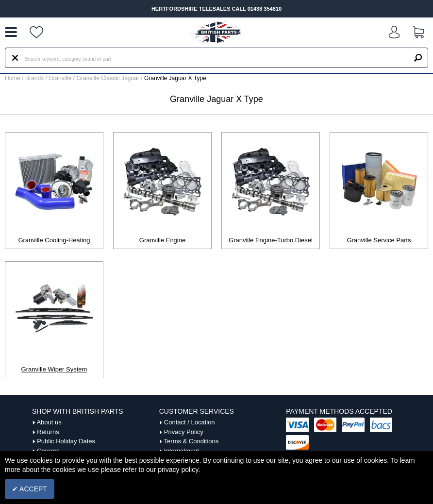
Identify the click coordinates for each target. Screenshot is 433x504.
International (182, 451)
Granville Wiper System (54, 369)
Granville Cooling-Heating (54, 240)
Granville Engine (162, 240)
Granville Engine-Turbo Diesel (271, 240)
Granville (61, 78)
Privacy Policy (184, 432)
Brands (34, 78)
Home (13, 78)
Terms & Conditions (192, 441)
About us (49, 422)
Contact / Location (190, 422)
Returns (48, 432)
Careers (48, 451)
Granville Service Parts (379, 240)
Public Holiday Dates (66, 441)
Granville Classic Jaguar (108, 78)
